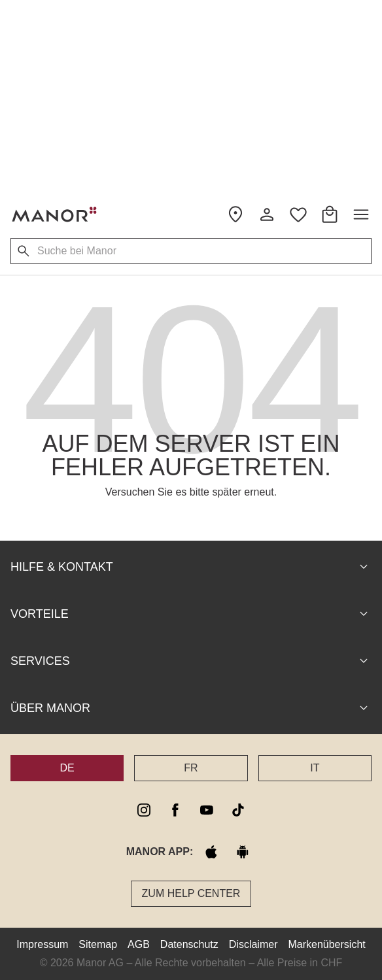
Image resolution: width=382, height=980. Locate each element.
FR (191, 768)
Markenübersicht (326, 944)
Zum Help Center (191, 893)
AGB (139, 944)
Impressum (42, 944)
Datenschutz (189, 944)
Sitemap (98, 944)
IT (315, 768)
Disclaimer (253, 944)
